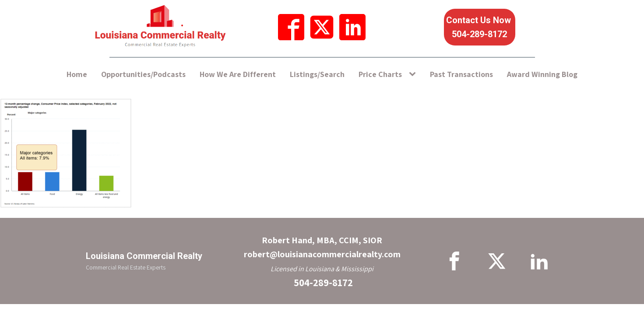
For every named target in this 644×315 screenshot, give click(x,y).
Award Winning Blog (542, 74)
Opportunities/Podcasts (143, 74)
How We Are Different (238, 74)
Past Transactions (461, 74)
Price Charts (380, 74)
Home (77, 74)
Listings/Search (317, 74)
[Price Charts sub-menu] (414, 75)
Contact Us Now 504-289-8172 (480, 27)
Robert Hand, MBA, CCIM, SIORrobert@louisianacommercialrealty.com (322, 247)
